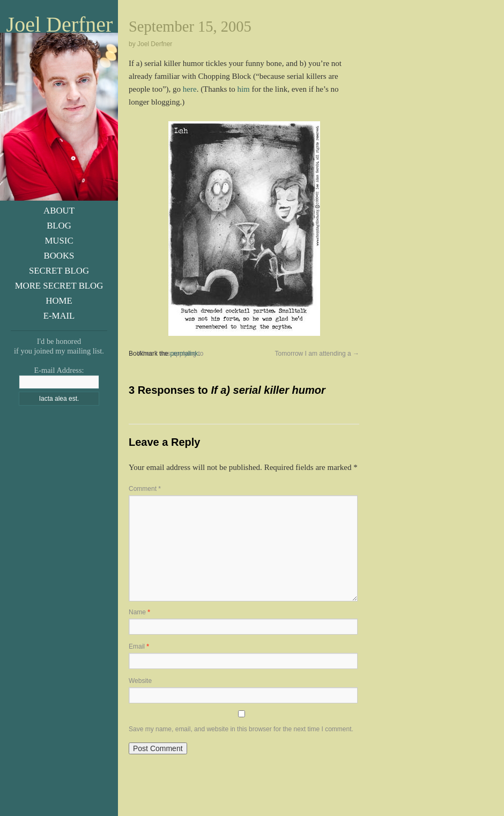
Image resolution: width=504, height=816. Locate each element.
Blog (59, 226)
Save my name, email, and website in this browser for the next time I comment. (241, 729)
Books (59, 256)
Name (139, 612)
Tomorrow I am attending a (317, 354)
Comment (145, 489)
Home (59, 301)
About (59, 211)
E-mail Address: (59, 370)
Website (140, 681)
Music (59, 241)
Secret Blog (59, 271)
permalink (184, 354)
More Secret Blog (59, 286)
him (243, 89)
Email (139, 646)
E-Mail (59, 316)
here (190, 89)
